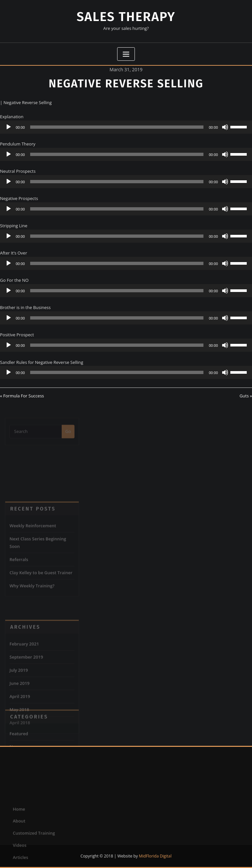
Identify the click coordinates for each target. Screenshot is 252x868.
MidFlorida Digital (155, 856)
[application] (126, 127)
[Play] (9, 127)
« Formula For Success (22, 396)
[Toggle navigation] (126, 54)
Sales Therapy (126, 17)
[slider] (117, 127)
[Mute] (225, 127)
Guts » (246, 396)
